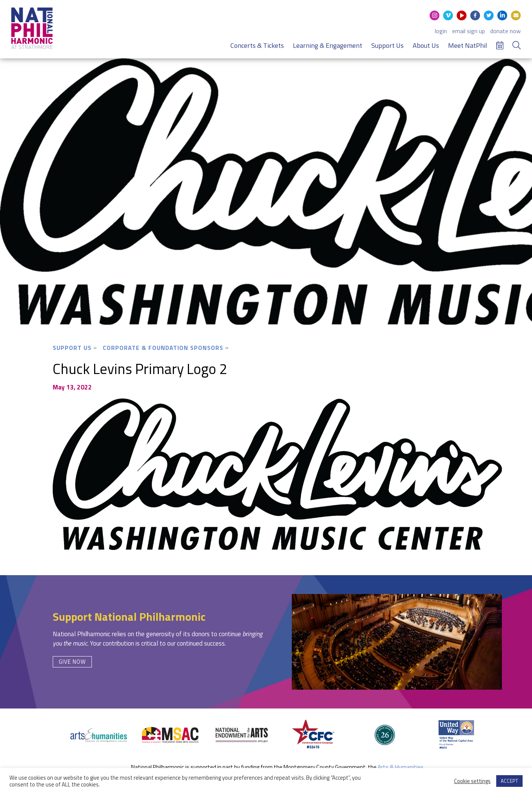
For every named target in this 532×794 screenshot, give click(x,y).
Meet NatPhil (468, 45)
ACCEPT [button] (509, 781)
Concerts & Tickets (257, 45)
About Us (426, 45)
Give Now (72, 662)
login (441, 31)
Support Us (387, 45)
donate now (505, 31)
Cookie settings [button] (472, 781)
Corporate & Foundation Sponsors (163, 348)
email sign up (469, 31)
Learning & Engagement (328, 45)
